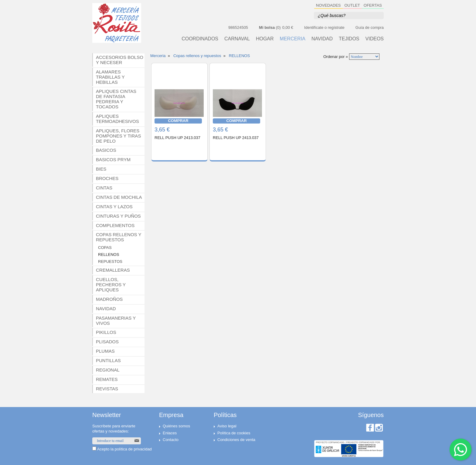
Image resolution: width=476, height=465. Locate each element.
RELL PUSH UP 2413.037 (177, 138)
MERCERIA (293, 39)
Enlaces (170, 433)
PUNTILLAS (108, 360)
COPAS (105, 248)
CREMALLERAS (113, 270)
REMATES (107, 379)
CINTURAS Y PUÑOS (118, 216)
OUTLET (352, 5)
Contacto (171, 440)
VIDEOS (375, 39)
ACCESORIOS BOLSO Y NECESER (120, 60)
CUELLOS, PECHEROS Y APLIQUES (111, 285)
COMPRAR (178, 121)
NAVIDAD (322, 39)
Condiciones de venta (236, 440)
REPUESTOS (110, 261)
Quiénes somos (176, 426)
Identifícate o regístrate (324, 27)
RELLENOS (109, 255)
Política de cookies (234, 433)
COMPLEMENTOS (115, 225)
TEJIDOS (349, 39)
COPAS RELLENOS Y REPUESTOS (119, 237)
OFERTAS (373, 5)
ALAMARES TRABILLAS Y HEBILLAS (110, 77)
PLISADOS (107, 342)
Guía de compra (370, 27)
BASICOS (106, 150)
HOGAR (265, 39)
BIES (101, 169)
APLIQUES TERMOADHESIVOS (117, 119)
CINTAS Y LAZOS (114, 207)
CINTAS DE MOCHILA (119, 197)
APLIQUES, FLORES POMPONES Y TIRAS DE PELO (118, 136)
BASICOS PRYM (113, 160)
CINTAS (104, 188)
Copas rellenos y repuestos (197, 56)
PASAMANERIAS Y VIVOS (116, 321)
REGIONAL (108, 370)
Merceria (158, 56)
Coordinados (200, 39)
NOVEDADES (328, 5)
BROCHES (107, 178)
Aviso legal (227, 426)
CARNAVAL (237, 39)
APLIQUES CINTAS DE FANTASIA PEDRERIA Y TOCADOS (116, 99)
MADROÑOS (109, 299)
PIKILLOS (106, 332)
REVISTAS (107, 389)
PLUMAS (105, 351)
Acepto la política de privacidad (124, 449)
